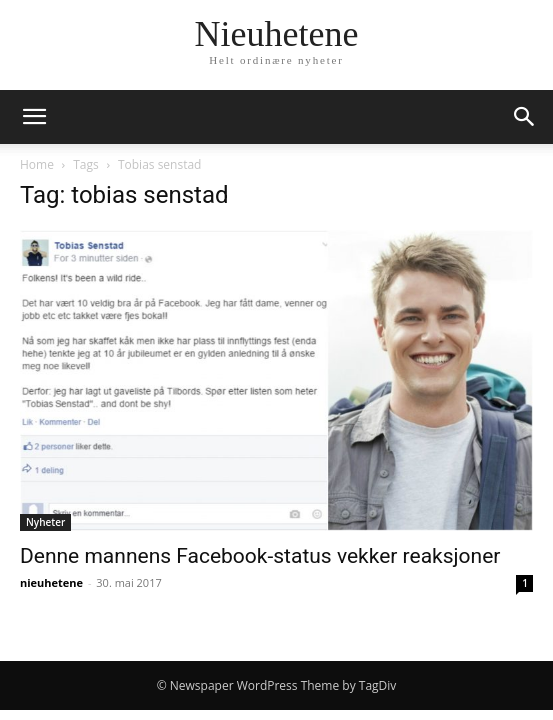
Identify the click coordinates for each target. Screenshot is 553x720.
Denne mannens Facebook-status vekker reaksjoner (260, 556)
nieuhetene (51, 582)
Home (37, 164)
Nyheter (45, 522)
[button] (34, 117)
